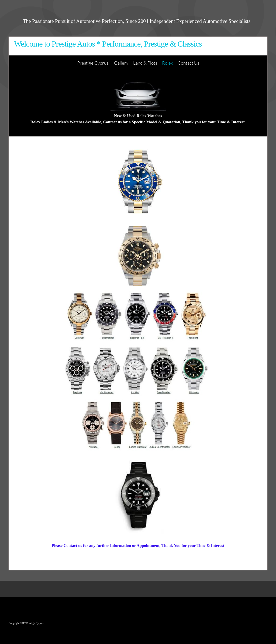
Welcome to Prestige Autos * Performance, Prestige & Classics (108, 44)
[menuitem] (93, 63)
